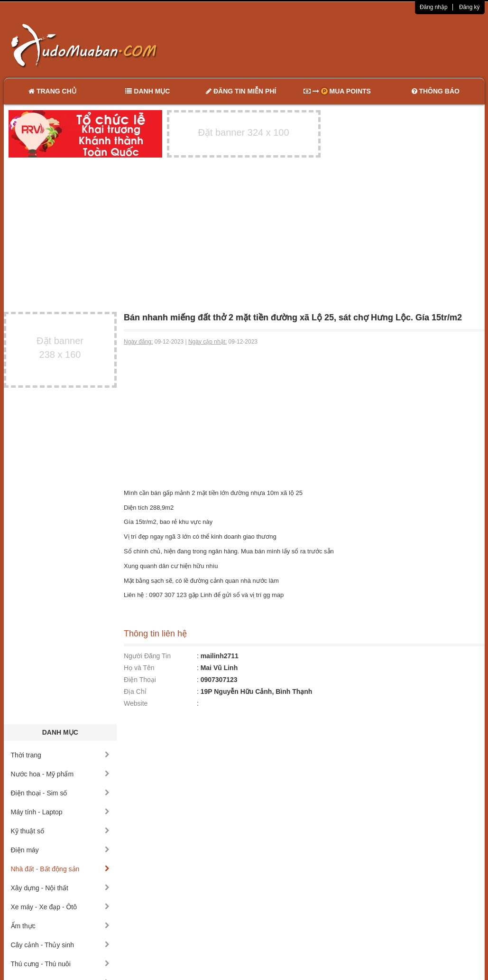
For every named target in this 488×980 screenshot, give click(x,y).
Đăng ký (470, 7)
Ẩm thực (60, 926)
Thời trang (60, 755)
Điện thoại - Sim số (60, 793)
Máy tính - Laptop (60, 812)
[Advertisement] (344, 45)
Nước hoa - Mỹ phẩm (60, 774)
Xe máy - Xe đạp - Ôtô (60, 907)
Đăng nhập (434, 7)
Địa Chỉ (135, 691)
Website (136, 703)
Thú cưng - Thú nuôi (60, 964)
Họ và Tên (139, 668)
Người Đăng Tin (147, 656)
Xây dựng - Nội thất (60, 888)
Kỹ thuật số (60, 831)
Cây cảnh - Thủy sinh (60, 945)
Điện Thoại (140, 680)
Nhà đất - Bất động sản (60, 869)
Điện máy (60, 850)
